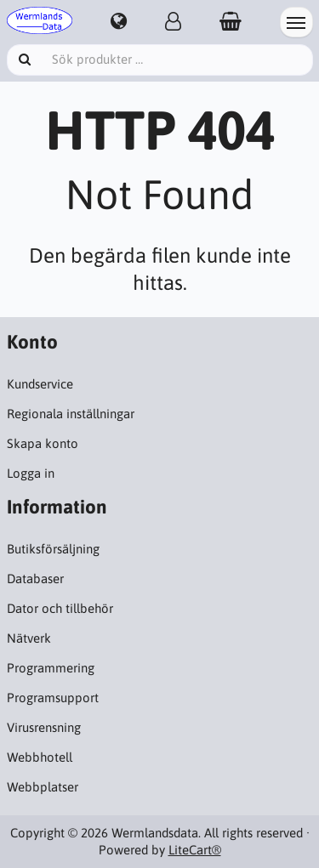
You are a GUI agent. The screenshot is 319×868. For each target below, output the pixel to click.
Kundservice (40, 384)
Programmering (51, 668)
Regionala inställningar (71, 414)
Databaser (35, 579)
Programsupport (53, 698)
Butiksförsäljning (53, 549)
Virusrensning (44, 727)
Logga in (31, 473)
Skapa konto (43, 443)
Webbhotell (40, 757)
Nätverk (29, 638)
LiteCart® (195, 850)
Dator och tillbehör (60, 608)
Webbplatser (43, 787)
